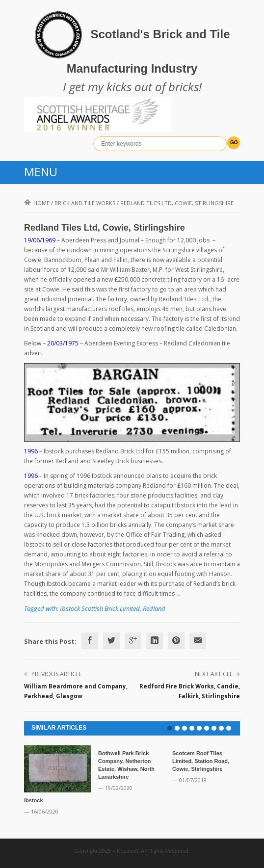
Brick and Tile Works (85, 203)
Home (37, 203)
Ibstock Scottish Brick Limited (100, 608)
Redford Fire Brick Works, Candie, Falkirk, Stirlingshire (190, 691)
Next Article (214, 674)
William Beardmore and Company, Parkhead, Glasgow (76, 691)
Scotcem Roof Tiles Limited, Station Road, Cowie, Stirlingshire (201, 761)
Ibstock (34, 800)
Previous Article (57, 674)
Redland (154, 608)
